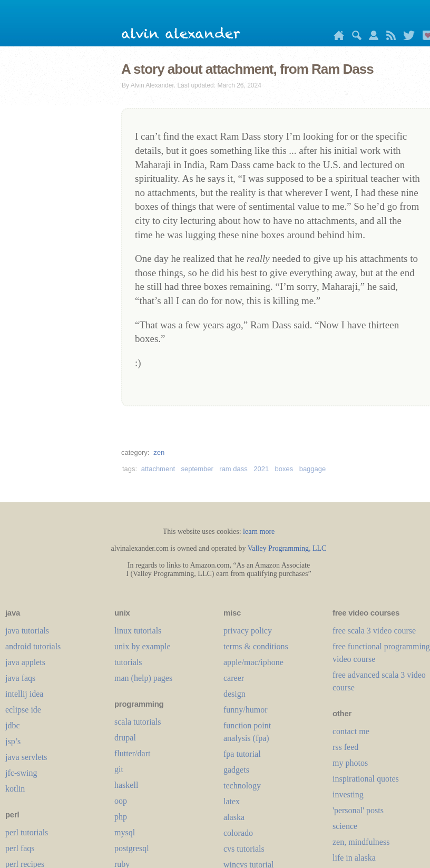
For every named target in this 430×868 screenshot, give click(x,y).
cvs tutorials (244, 849)
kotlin (15, 789)
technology (242, 786)
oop (121, 801)
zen (159, 452)
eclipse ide (23, 710)
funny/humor (246, 710)
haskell (126, 785)
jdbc (13, 725)
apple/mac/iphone (253, 662)
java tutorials (27, 631)
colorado (238, 833)
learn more (259, 531)
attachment (158, 469)
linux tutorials (138, 631)
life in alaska (354, 858)
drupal (125, 738)
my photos (350, 763)
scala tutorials (138, 722)
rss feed (345, 747)
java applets (25, 662)
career (234, 678)
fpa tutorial (242, 754)
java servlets (26, 757)
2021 (261, 469)
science (345, 826)
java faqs (20, 678)
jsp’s (13, 741)
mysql (125, 832)
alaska (234, 817)
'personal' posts (358, 810)
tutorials (128, 662)
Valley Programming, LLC (287, 548)
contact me (351, 731)
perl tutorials (27, 832)
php (121, 817)
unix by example (143, 646)
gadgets (236, 770)
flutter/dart (132, 753)
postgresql (132, 848)
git (119, 769)
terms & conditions (256, 646)
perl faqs (20, 848)
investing (348, 794)
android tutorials (33, 646)
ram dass (233, 469)
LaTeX (232, 801)
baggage (313, 469)
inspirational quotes (366, 779)
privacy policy (248, 631)
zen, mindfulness (361, 842)
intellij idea (24, 694)
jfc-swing (21, 773)
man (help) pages (143, 678)
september (197, 469)
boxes (284, 469)
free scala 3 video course (374, 631)
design (234, 694)
